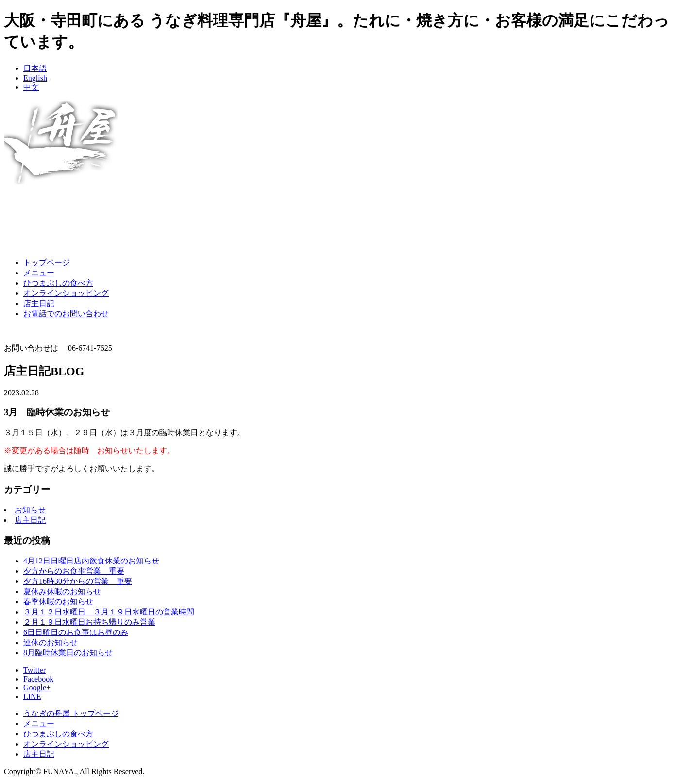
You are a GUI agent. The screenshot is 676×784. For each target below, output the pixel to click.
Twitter (34, 670)
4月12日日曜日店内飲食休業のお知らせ (91, 561)
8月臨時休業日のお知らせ (68, 653)
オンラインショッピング (66, 293)
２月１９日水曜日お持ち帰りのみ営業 (89, 622)
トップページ (47, 263)
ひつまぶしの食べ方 (58, 283)
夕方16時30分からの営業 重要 (78, 581)
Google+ (37, 688)
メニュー (39, 273)
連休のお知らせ (51, 642)
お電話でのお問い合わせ (66, 314)
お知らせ (30, 510)
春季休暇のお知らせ (58, 602)
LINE (32, 696)
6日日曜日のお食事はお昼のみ (76, 632)
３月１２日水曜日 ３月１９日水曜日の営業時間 (109, 612)
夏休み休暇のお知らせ (62, 591)
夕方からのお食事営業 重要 (74, 571)
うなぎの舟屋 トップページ (71, 713)
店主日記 (39, 303)
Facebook (38, 679)
